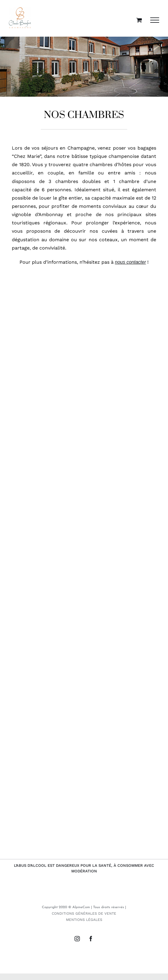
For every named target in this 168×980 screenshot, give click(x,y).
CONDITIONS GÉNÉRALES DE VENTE (84, 913)
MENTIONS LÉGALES (84, 920)
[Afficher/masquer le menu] (155, 20)
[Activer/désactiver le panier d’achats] (139, 20)
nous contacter (131, 262)
